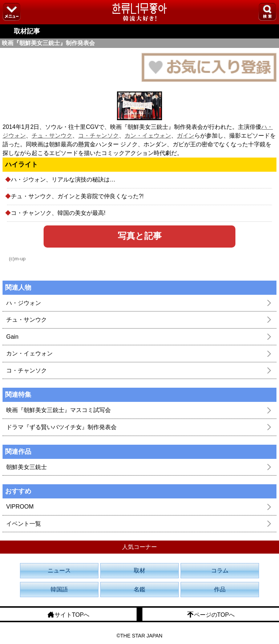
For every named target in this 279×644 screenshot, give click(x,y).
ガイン (186, 136)
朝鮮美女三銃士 (27, 467)
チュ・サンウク (52, 136)
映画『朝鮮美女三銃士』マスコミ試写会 (58, 410)
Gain (12, 337)
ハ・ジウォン (24, 303)
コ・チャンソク (98, 136)
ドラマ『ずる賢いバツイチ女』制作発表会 (61, 427)
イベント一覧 (24, 524)
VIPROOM (20, 507)
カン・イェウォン (148, 136)
